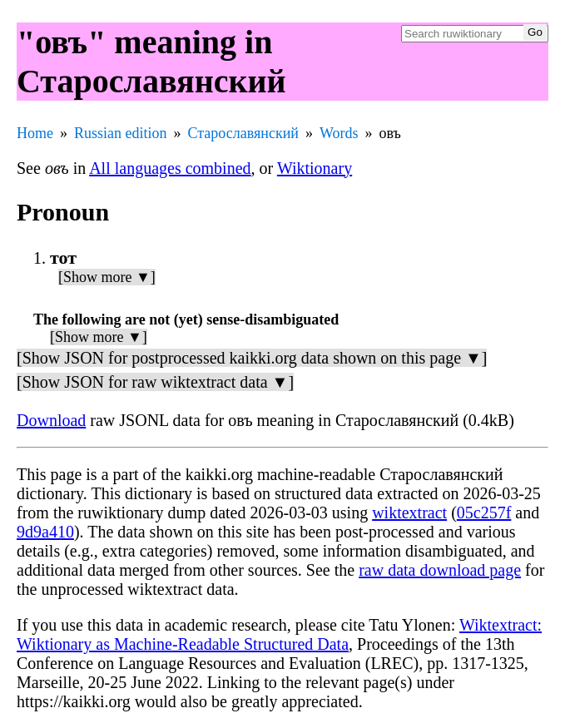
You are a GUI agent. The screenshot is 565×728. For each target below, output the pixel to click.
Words (339, 133)
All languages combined (170, 168)
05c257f (484, 513)
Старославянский (243, 133)
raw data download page (440, 570)
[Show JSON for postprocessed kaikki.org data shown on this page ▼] (252, 358)
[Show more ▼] (107, 277)
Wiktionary (315, 168)
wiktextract (409, 513)
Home (35, 133)
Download (51, 420)
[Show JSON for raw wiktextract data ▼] (155, 382)
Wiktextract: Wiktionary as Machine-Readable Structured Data (279, 634)
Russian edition (121, 133)
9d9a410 (45, 532)
